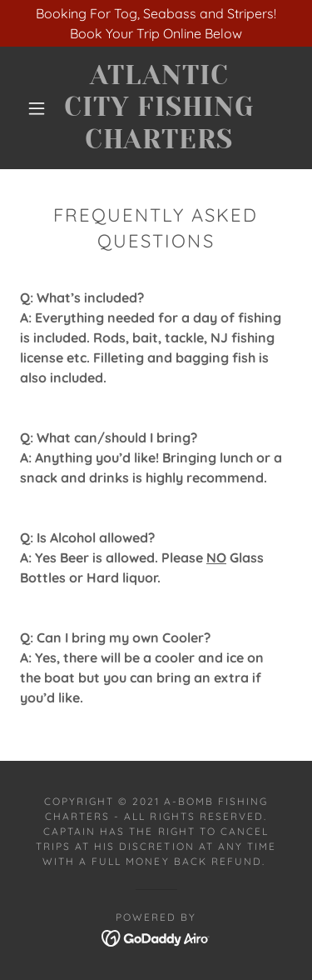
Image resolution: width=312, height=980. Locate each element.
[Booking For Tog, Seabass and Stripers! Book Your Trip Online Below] (156, 23)
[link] (159, 108)
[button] (37, 108)
